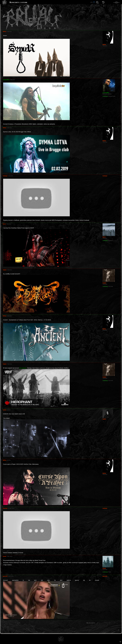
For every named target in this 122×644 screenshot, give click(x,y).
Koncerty (91, 623)
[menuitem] (119, 630)
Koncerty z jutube (18, 2)
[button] (91, 2)
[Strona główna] (5, 2)
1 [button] (93, 2)
